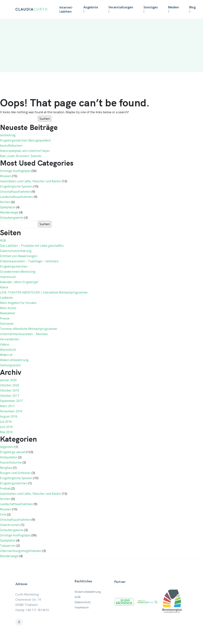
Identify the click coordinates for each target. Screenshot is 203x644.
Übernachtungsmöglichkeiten (21, 551)
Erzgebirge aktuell (13, 452)
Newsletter (8, 313)
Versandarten (10, 339)
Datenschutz (83, 615)
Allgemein (7, 447)
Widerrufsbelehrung (14, 360)
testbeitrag (8, 135)
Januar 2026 (8, 380)
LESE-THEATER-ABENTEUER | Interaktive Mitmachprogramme (44, 292)
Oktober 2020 (10, 385)
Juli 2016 (6, 422)
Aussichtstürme (11, 462)
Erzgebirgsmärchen (14, 266)
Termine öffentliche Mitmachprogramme (28, 329)
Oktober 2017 (10, 396)
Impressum (8, 277)
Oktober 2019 (10, 390)
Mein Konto (8, 308)
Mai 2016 (6, 432)
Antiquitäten (9, 457)
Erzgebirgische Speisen (16, 186)
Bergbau (6, 468)
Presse (5, 318)
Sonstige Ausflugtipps (15, 171)
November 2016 (11, 411)
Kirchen (5, 202)
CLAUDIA (32, 9)
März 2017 (7, 406)
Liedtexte (6, 298)
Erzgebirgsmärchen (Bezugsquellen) (25, 140)
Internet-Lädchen (66, 9)
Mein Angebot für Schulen (18, 303)
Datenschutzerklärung (16, 251)
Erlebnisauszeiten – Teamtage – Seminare (29, 261)
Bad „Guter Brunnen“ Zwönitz (21, 156)
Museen (6, 176)
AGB (3, 240)
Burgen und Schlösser (15, 473)
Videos (5, 344)
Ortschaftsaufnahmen (15, 192)
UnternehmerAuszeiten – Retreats (24, 334)
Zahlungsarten (10, 365)
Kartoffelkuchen (11, 146)
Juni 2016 (6, 427)
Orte (3, 514)
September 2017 (11, 401)
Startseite (7, 324)
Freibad (5, 488)
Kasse (4, 287)
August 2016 (9, 416)
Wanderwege (9, 212)
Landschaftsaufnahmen (16, 197)
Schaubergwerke (12, 218)
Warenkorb (8, 350)
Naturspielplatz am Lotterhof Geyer (25, 151)
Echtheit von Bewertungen (19, 256)
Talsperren (8, 546)
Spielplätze (8, 207)
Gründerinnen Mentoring (18, 272)
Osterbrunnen (10, 525)
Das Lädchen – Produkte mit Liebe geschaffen (32, 246)
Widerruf (6, 355)
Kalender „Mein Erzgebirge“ (19, 282)
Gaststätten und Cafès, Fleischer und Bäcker (31, 181)
